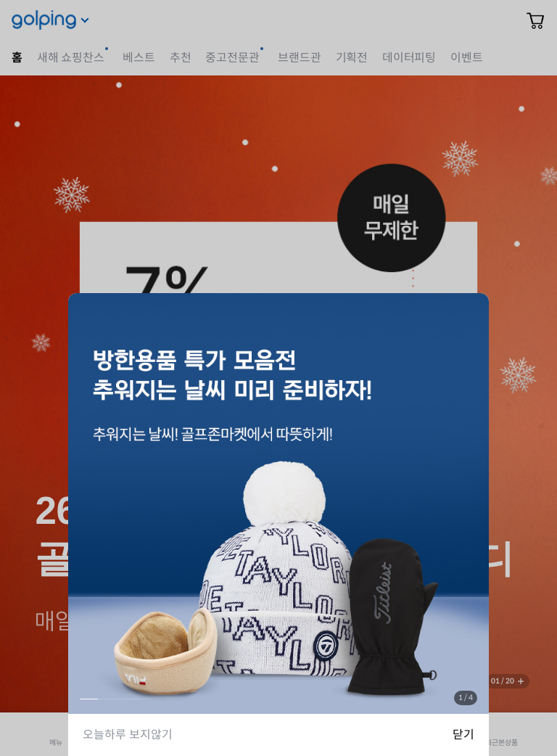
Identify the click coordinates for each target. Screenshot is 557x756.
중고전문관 (232, 58)
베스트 (139, 58)
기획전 (352, 58)
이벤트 (466, 58)
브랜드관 (299, 58)
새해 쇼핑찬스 (71, 58)
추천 (181, 58)
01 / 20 (503, 681)
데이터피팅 (409, 58)
